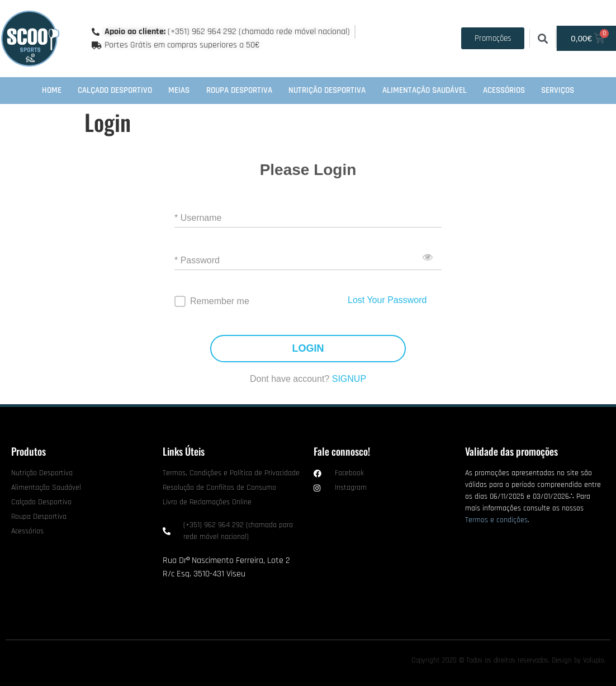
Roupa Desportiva (239, 90)
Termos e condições (496, 520)
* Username (198, 218)
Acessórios (504, 90)
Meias (179, 90)
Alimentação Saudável (425, 90)
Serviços (558, 90)
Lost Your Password (387, 300)
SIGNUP (349, 379)
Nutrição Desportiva (327, 90)
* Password (197, 260)
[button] (542, 38)
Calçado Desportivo (115, 90)
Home (52, 90)
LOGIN (308, 349)
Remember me (220, 301)
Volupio (593, 660)
